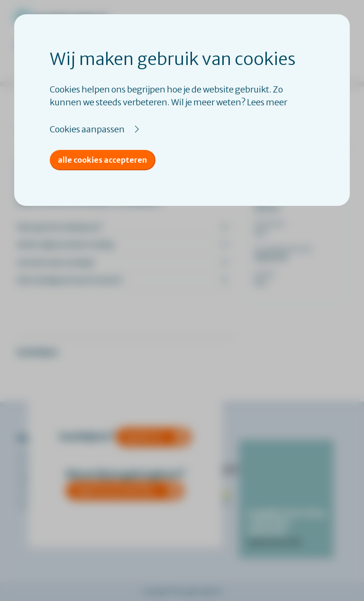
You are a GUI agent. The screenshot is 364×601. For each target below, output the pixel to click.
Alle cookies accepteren (102, 160)
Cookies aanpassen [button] (87, 129)
